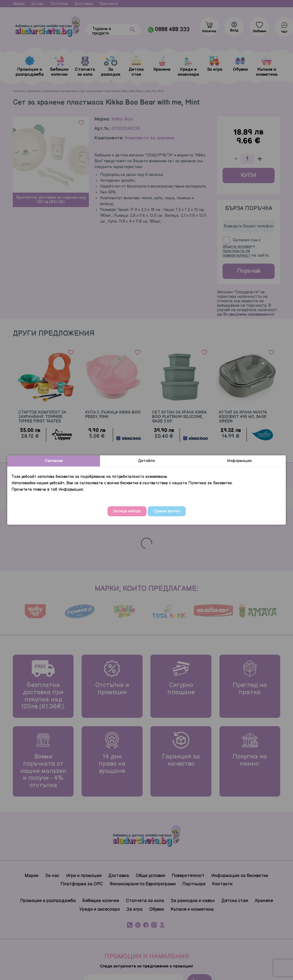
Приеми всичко (167, 511)
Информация (239, 461)
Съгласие (54, 461)
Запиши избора (127, 511)
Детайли (146, 461)
